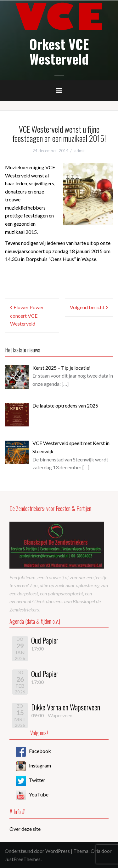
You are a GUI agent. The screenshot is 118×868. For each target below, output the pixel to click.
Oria (96, 851)
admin (80, 151)
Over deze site (25, 829)
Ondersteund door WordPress (37, 851)
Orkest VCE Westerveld (59, 51)
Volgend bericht (87, 307)
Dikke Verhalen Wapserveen (66, 707)
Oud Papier (45, 640)
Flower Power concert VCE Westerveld (27, 315)
